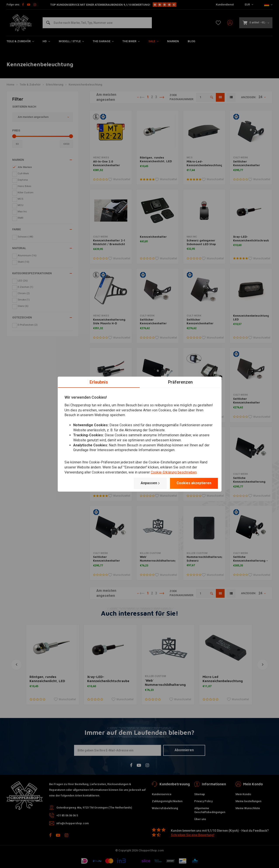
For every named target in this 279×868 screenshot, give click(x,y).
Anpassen (150, 483)
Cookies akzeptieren (194, 483)
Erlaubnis (99, 382)
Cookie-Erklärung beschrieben (174, 472)
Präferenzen (180, 382)
